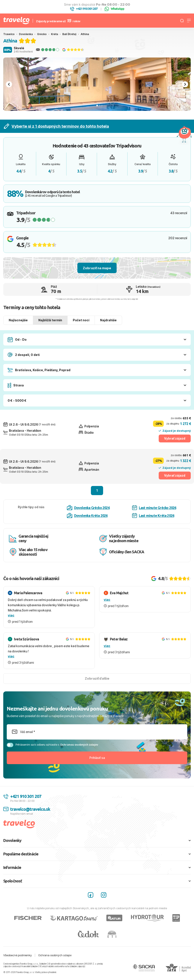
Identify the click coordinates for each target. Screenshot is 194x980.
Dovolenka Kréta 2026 (87, 516)
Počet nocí (81, 320)
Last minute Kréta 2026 (153, 515)
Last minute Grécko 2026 (154, 508)
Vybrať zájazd (175, 438)
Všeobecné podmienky (18, 955)
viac (11, 615)
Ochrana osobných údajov (55, 955)
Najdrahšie (108, 320)
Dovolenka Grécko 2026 (88, 508)
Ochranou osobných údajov (79, 745)
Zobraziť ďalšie (97, 678)
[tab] (97, 105)
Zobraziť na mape (97, 268)
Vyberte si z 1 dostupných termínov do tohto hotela (56, 126)
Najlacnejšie (18, 320)
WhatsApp (114, 9)
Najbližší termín (50, 320)
